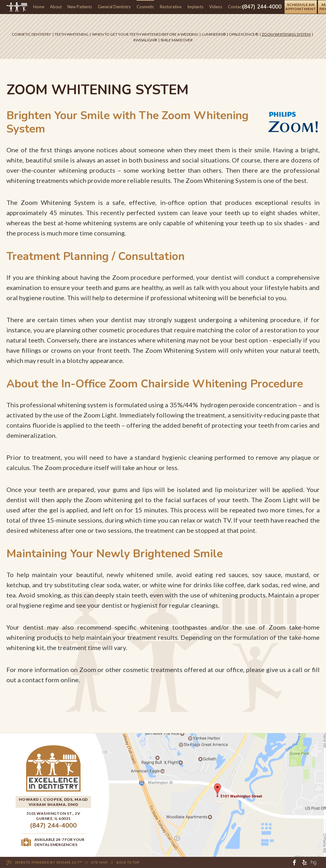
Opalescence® (244, 34)
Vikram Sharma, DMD (53, 804)
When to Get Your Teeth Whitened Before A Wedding (145, 34)
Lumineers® (214, 34)
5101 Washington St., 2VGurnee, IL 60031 (53, 816)
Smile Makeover (177, 40)
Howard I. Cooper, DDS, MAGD (53, 799)
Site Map (99, 862)
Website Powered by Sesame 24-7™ (49, 862)
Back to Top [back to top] (128, 862)
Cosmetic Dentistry (31, 34)
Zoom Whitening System (286, 34)
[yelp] (304, 862)
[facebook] (294, 862)
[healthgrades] (314, 862)
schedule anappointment (301, 7)
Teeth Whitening (71, 34)
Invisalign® (145, 40)
